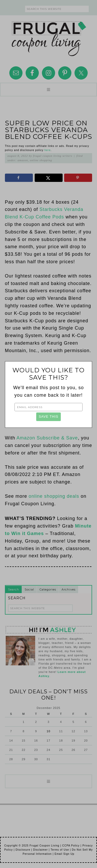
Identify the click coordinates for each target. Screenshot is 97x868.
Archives (69, 589)
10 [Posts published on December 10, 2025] (48, 731)
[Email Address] (48, 407)
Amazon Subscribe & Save (47, 438)
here (48, 150)
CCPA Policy (71, 846)
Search (14, 589)
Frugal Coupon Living (49, 37)
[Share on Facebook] (19, 178)
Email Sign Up (64, 854)
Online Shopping (41, 160)
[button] (48, 90)
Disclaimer (40, 850)
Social (29, 589)
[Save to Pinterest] (78, 178)
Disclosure (23, 850)
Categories (48, 589)
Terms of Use (60, 850)
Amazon (23, 160)
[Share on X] (49, 178)
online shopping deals (54, 496)
